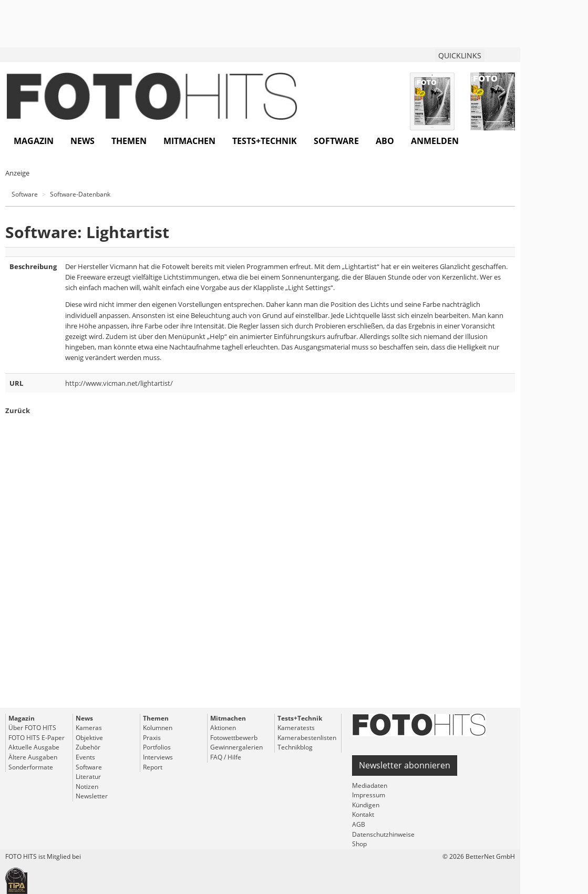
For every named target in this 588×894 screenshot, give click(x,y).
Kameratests (296, 728)
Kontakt (363, 814)
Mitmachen (189, 141)
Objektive (89, 738)
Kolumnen (158, 728)
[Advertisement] (260, 580)
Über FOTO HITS (32, 728)
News (82, 141)
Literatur (88, 777)
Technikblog (295, 747)
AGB (359, 824)
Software (336, 141)
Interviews (158, 757)
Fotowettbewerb (234, 738)
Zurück (18, 410)
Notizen (87, 787)
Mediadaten (370, 785)
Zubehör (88, 747)
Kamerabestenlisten (307, 738)
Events (85, 757)
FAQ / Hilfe (226, 757)
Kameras (89, 728)
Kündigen (366, 805)
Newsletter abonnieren (405, 765)
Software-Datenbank (80, 194)
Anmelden (435, 141)
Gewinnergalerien (236, 747)
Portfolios (157, 747)
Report (153, 767)
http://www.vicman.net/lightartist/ (119, 383)
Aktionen (223, 728)
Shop (359, 844)
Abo (385, 141)
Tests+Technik (265, 141)
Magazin (34, 141)
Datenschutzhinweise (383, 834)
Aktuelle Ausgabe (34, 747)
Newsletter (92, 796)
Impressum (369, 795)
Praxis (152, 738)
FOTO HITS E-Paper (37, 738)
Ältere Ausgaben (33, 757)
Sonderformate (31, 767)
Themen (129, 141)
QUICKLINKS (460, 55)
